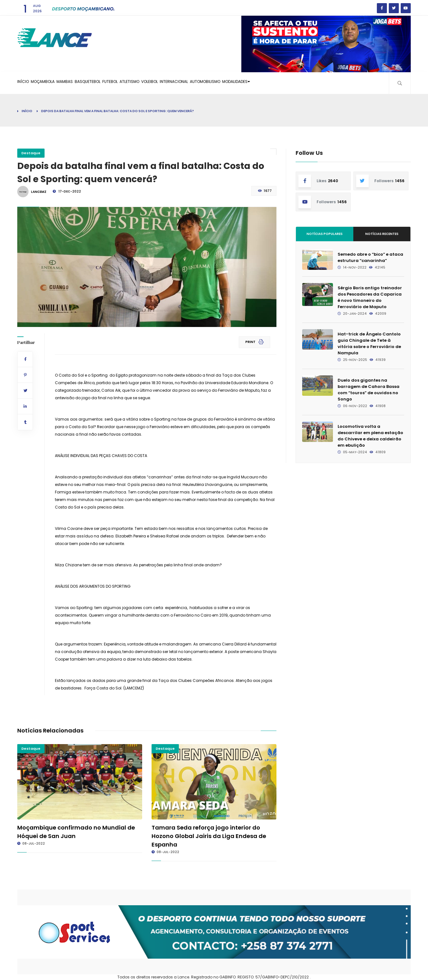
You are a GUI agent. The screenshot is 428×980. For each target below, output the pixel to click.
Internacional (232, 83)
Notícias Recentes (382, 234)
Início (27, 83)
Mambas (84, 83)
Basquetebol (114, 83)
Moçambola (54, 83)
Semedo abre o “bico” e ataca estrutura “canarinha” (370, 257)
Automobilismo (273, 83)
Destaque (31, 153)
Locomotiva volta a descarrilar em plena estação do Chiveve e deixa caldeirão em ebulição (370, 436)
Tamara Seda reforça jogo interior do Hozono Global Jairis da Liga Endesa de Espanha (209, 836)
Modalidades (313, 83)
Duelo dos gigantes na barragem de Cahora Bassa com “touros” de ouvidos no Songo (369, 390)
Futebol (144, 83)
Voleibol (200, 83)
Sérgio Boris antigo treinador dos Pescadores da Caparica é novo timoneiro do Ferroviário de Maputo (370, 297)
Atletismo (171, 83)
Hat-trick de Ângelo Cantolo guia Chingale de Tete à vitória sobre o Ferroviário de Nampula (369, 343)
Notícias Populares (325, 234)
